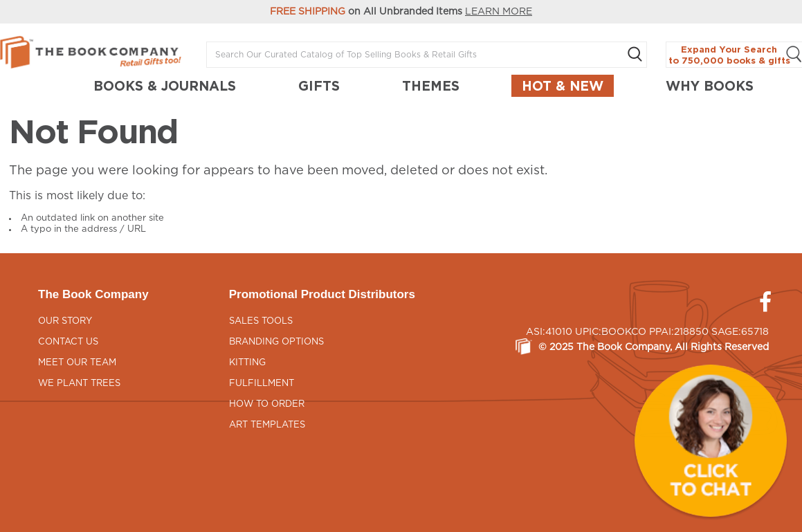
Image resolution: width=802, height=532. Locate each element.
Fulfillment (262, 384)
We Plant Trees (79, 384)
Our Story (65, 321)
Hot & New (563, 86)
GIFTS (319, 86)
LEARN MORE (499, 12)
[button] (711, 441)
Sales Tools (261, 321)
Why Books (710, 86)
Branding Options (276, 342)
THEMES (431, 86)
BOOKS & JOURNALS (165, 86)
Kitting (247, 363)
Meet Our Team (77, 363)
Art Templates (267, 425)
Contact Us (68, 342)
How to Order (267, 404)
